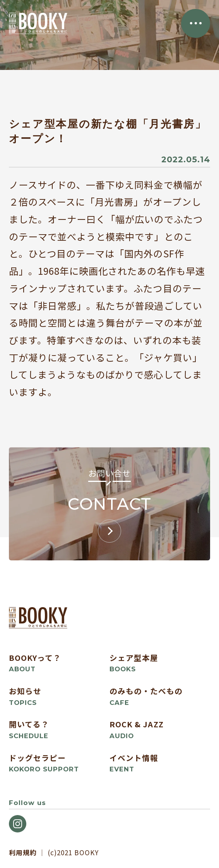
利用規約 (23, 852)
